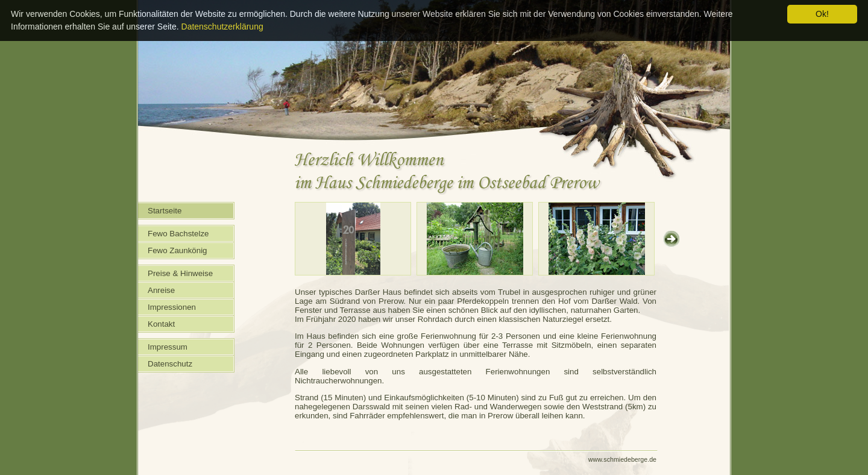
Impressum (168, 347)
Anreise (161, 290)
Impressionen (172, 307)
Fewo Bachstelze (178, 234)
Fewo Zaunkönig (178, 250)
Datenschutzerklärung (222, 27)
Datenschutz (170, 364)
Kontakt (161, 324)
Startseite (165, 211)
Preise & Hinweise (180, 273)
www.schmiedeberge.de (622, 459)
